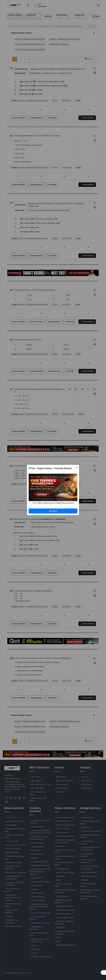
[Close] (77, 468)
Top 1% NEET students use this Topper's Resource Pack (53, 503)
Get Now (53, 511)
